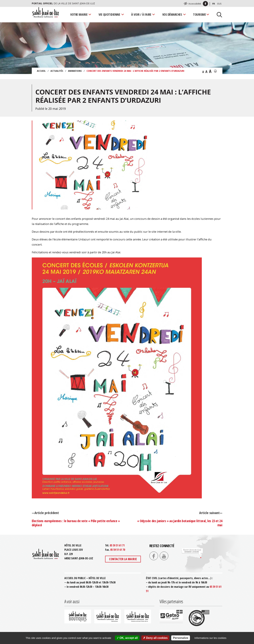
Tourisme (199, 14)
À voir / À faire (141, 14)
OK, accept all (127, 638)
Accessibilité (195, 4)
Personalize (181, 638)
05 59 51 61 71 (117, 545)
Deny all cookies (155, 638)
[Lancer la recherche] (218, 14)
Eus (219, 4)
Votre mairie (79, 14)
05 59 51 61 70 (118, 550)
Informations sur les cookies (210, 638)
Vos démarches (172, 14)
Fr (214, 4)
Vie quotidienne (109, 14)
